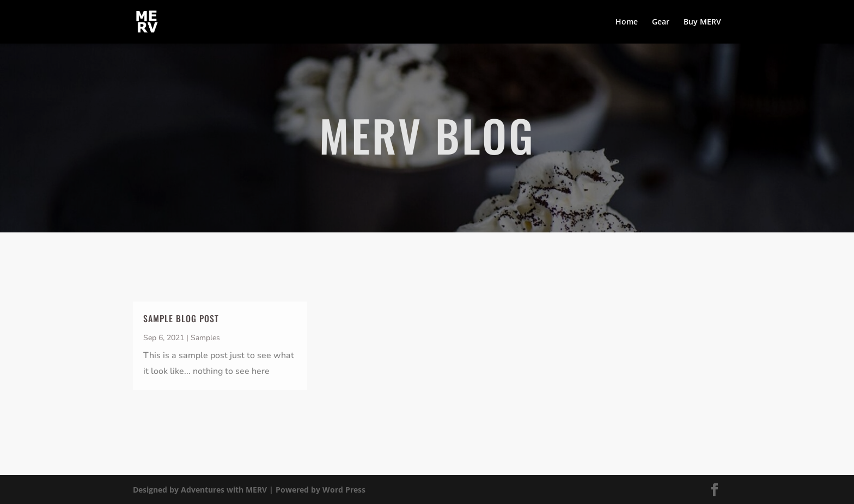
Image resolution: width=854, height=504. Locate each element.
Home (627, 22)
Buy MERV (702, 22)
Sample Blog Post (181, 318)
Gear (661, 22)
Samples (205, 338)
